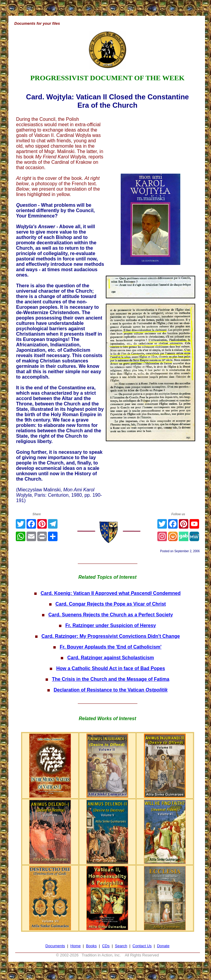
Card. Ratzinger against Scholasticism (111, 658)
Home (76, 946)
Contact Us (142, 946)
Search (121, 946)
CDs (106, 946)
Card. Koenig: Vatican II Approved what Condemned (111, 593)
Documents (55, 946)
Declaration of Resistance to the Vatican (111, 690)
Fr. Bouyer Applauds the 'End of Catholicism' (111, 647)
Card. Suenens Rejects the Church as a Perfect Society (111, 615)
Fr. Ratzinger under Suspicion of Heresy (111, 625)
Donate (163, 946)
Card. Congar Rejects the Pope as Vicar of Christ (111, 604)
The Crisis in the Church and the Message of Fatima (111, 679)
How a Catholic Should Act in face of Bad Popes (111, 668)
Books (91, 946)
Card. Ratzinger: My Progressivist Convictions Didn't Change (111, 636)
